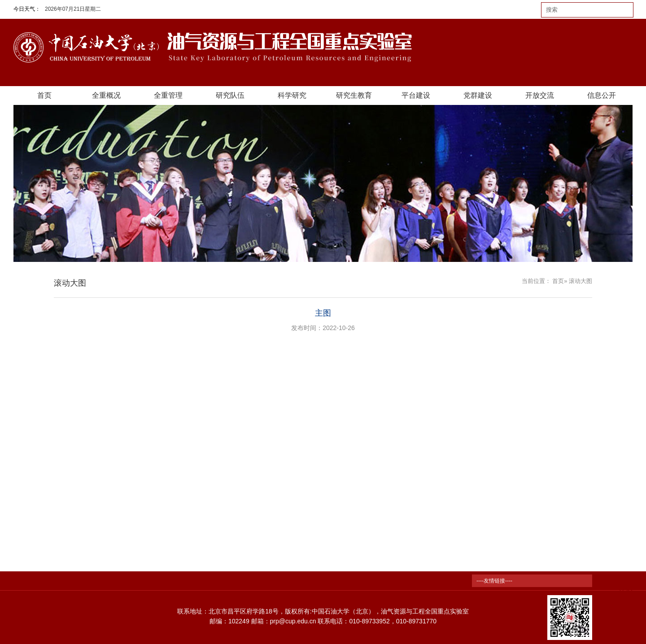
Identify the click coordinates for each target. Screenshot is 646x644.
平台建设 (416, 95)
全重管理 (168, 95)
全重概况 (106, 95)
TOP (625, 586)
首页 (44, 95)
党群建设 (478, 95)
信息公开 (602, 95)
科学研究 (292, 95)
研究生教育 (354, 95)
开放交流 (540, 95)
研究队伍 (230, 95)
